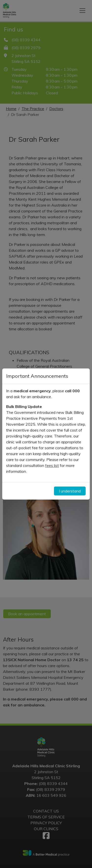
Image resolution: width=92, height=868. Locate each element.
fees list (52, 465)
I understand (70, 491)
